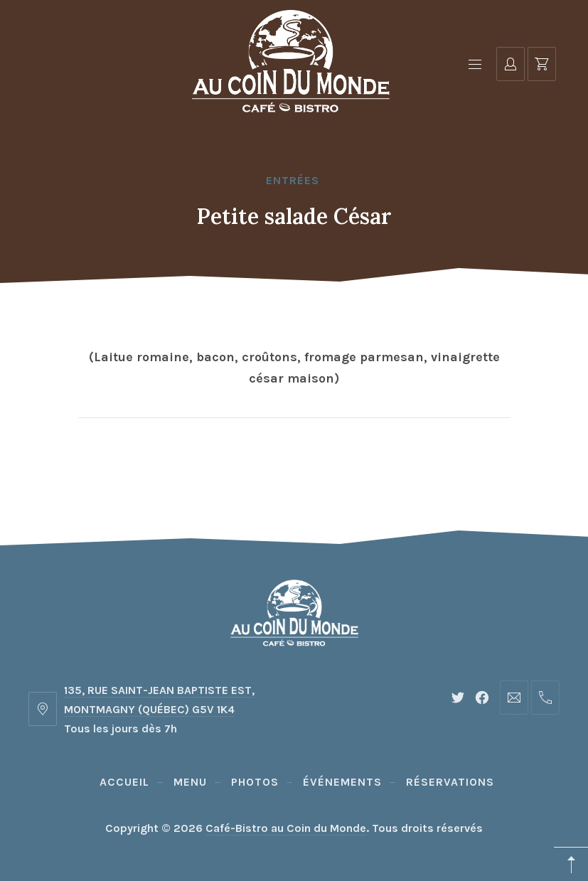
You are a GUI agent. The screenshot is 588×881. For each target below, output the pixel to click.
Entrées (293, 180)
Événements (342, 782)
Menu (190, 782)
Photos (255, 782)
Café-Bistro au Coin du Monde (286, 828)
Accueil (124, 782)
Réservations (450, 782)
